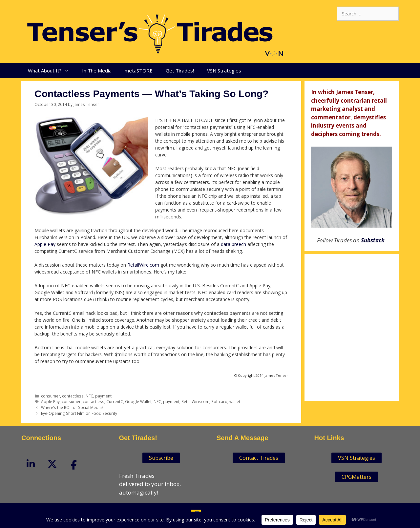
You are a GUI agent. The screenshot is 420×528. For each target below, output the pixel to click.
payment (103, 396)
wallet (235, 401)
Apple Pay (45, 244)
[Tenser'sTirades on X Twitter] (52, 464)
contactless (73, 396)
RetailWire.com (143, 265)
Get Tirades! (180, 71)
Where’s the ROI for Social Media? (72, 407)
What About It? (52, 71)
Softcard (219, 401)
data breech (233, 244)
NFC (89, 396)
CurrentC (115, 401)
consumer (51, 396)
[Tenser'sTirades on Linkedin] (31, 464)
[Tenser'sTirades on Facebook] (74, 465)
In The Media (97, 71)
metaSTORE (139, 71)
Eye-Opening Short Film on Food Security (79, 413)
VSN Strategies (224, 71)
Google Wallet (138, 401)
